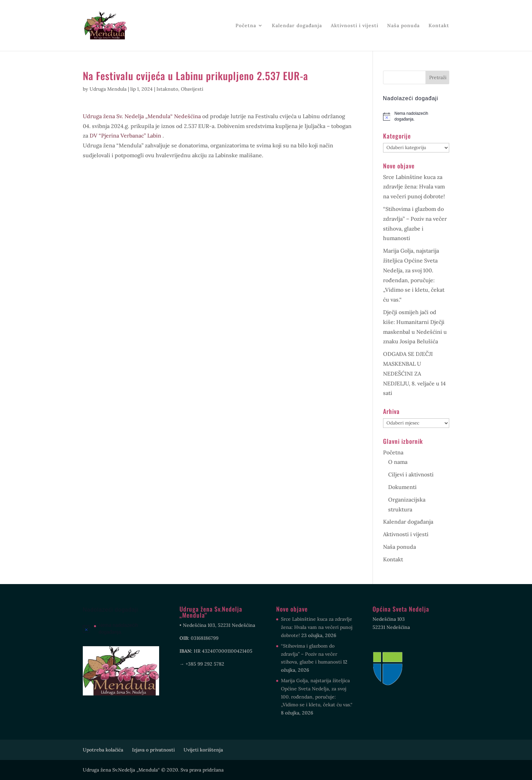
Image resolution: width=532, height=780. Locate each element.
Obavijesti (192, 89)
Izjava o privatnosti (153, 750)
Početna (246, 26)
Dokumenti (402, 487)
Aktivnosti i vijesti (355, 26)
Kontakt (439, 26)
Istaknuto (167, 89)
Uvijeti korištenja (203, 750)
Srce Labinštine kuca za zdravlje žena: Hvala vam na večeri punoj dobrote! (414, 187)
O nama (398, 462)
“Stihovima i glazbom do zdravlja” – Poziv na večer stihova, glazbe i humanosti (311, 654)
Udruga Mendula (108, 89)
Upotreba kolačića (103, 750)
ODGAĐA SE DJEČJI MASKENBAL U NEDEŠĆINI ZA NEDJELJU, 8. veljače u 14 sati (414, 373)
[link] (142, 116)
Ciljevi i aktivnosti (411, 474)
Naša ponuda (403, 26)
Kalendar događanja (297, 26)
